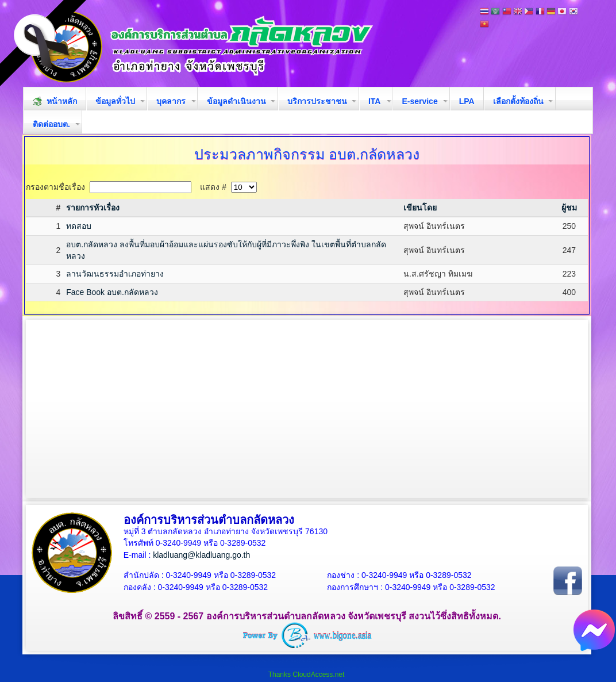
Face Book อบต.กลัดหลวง (112, 292)
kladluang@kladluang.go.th (201, 555)
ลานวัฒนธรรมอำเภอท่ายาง (115, 274)
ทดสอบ (79, 226)
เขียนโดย (420, 208)
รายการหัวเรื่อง (93, 208)
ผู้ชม (569, 208)
